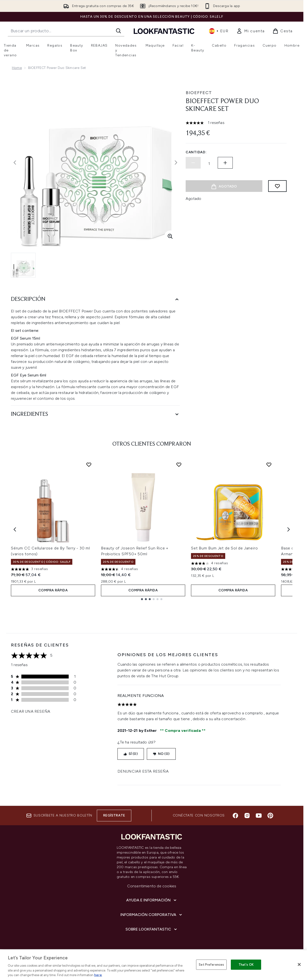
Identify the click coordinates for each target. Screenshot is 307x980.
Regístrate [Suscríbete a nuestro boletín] (114, 815)
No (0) (161, 754)
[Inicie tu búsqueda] (66, 31)
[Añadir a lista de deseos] (277, 186)
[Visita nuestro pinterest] (270, 816)
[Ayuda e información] (152, 900)
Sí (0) (131, 754)
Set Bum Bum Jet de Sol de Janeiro (224, 548)
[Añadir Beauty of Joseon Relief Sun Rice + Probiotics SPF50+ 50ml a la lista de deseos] (179, 465)
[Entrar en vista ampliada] (170, 236)
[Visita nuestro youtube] (259, 816)
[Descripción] (95, 299)
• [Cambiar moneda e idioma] (219, 31)
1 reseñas (216, 123)
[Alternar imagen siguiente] (176, 163)
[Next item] (289, 529)
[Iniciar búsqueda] (118, 31)
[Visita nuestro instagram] (247, 816)
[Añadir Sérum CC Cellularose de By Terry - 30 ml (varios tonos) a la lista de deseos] (89, 465)
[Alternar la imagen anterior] (15, 163)
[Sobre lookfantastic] (152, 929)
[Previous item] (15, 529)
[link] (251, 31)
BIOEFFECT (199, 93)
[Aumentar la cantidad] (225, 163)
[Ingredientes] (95, 414)
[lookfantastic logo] (164, 31)
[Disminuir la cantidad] (193, 163)
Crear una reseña (31, 711)
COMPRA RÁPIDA (53, 590)
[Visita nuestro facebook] (235, 816)
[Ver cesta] (283, 31)
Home (17, 68)
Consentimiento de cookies (152, 886)
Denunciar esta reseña (143, 771)
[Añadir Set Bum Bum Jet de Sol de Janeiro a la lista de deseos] (269, 465)
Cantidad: (196, 152)
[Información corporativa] (152, 915)
